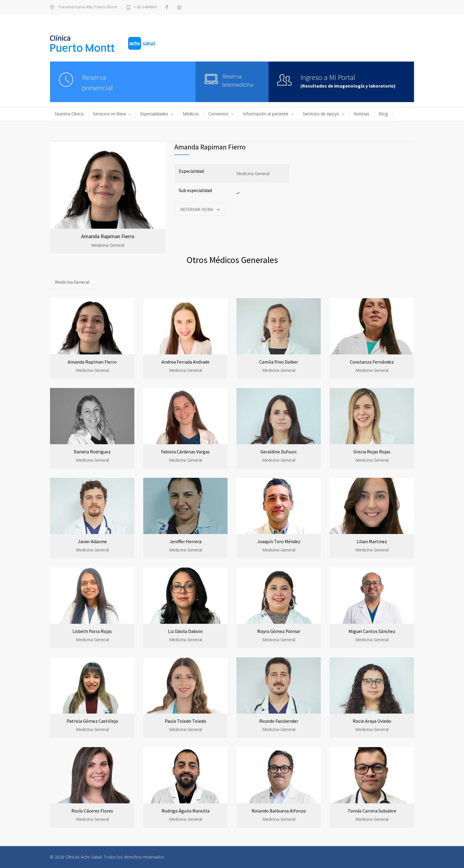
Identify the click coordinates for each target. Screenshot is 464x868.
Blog (383, 114)
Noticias (361, 114)
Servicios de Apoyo (321, 114)
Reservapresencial (98, 82)
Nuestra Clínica (69, 114)
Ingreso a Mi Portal (328, 77)
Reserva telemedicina (238, 80)
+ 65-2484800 (145, 7)
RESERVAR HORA (197, 209)
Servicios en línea (109, 114)
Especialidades (154, 114)
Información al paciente (266, 114)
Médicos (191, 114)
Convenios (218, 114)
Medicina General (72, 282)
